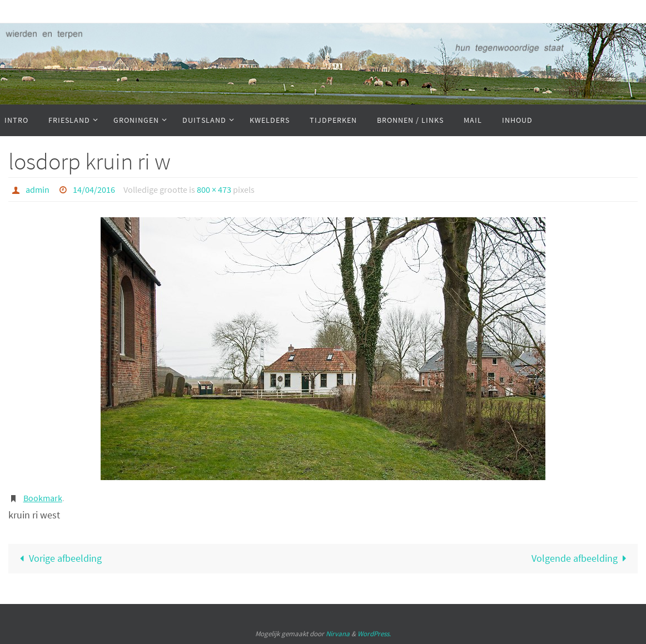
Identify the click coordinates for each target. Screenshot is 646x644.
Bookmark (43, 498)
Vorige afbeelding (58, 558)
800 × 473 (214, 189)
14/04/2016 (94, 189)
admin (38, 189)
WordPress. (374, 634)
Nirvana (338, 634)
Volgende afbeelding (582, 558)
